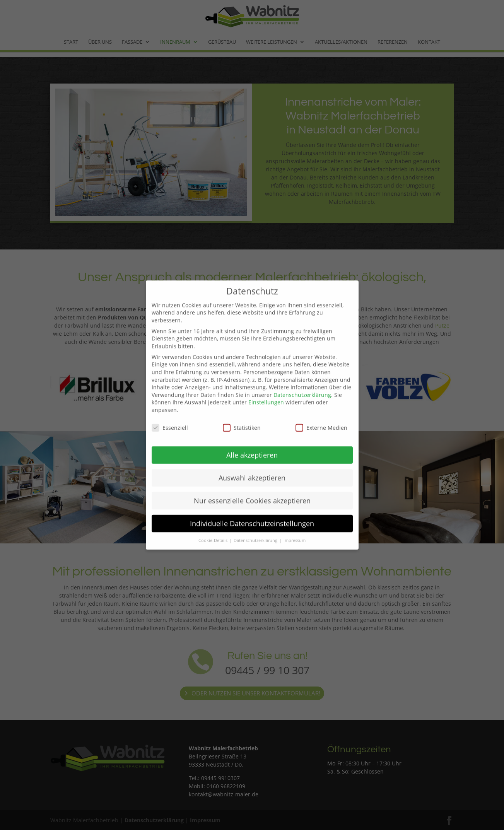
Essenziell (170, 409)
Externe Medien (321, 409)
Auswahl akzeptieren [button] (252, 459)
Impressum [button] (295, 522)
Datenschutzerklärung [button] (256, 522)
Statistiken (242, 409)
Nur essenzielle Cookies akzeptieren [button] (252, 482)
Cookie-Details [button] (214, 522)
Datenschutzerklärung (302, 377)
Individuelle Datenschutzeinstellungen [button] (252, 505)
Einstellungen (266, 384)
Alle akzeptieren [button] (252, 437)
